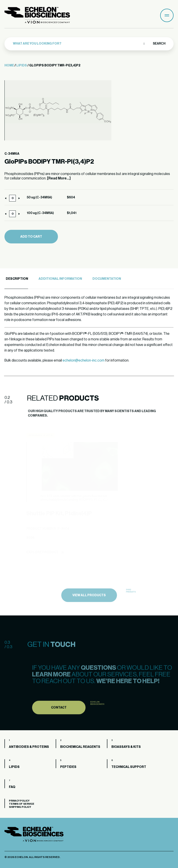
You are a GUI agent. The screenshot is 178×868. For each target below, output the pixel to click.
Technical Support (129, 767)
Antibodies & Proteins (29, 747)
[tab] (16, 279)
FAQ (12, 787)
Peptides (68, 767)
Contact (59, 720)
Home (9, 66)
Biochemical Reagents (80, 747)
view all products (89, 609)
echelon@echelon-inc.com (84, 360)
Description (17, 279)
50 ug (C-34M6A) (39, 197)
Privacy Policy (19, 801)
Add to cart (31, 237)
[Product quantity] (12, 198)
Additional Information (60, 279)
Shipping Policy (20, 807)
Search (159, 44)
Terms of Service (22, 804)
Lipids (22, 66)
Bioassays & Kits (126, 747)
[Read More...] (59, 178)
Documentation (107, 279)
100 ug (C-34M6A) (40, 213)
